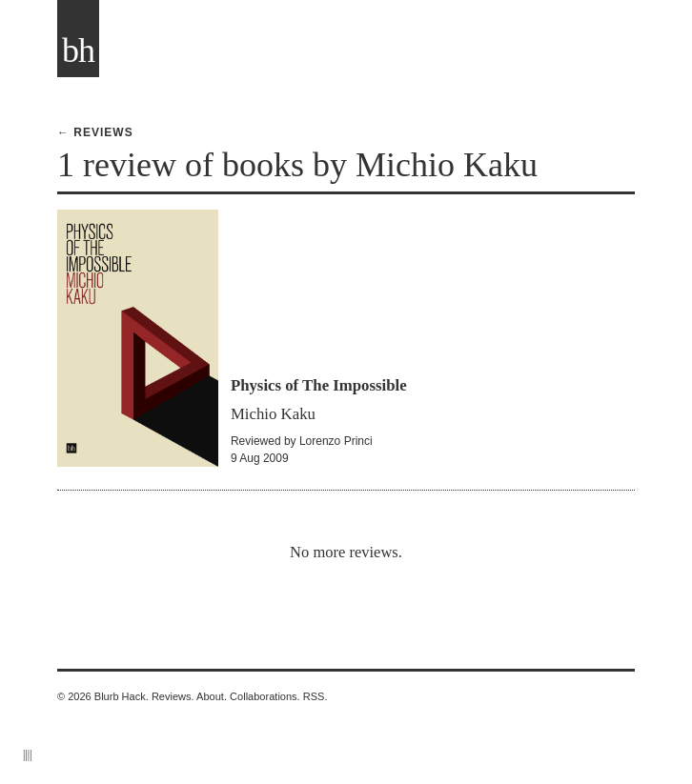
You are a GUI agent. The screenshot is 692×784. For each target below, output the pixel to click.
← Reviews (95, 132)
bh (78, 50)
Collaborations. (265, 696)
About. (212, 696)
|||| (28, 754)
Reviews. (173, 696)
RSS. (315, 696)
